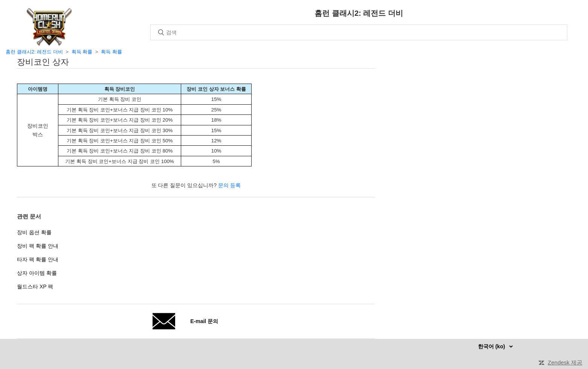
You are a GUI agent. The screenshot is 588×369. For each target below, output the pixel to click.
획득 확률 (82, 52)
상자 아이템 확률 (37, 273)
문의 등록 (229, 185)
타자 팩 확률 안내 (38, 259)
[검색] (359, 32)
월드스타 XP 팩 (35, 287)
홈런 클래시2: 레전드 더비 (34, 52)
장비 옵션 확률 (34, 232)
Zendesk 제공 (565, 362)
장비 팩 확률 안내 (38, 246)
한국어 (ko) (492, 346)
